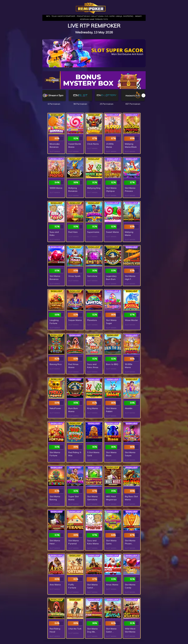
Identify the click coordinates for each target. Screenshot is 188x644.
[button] (143, 95)
